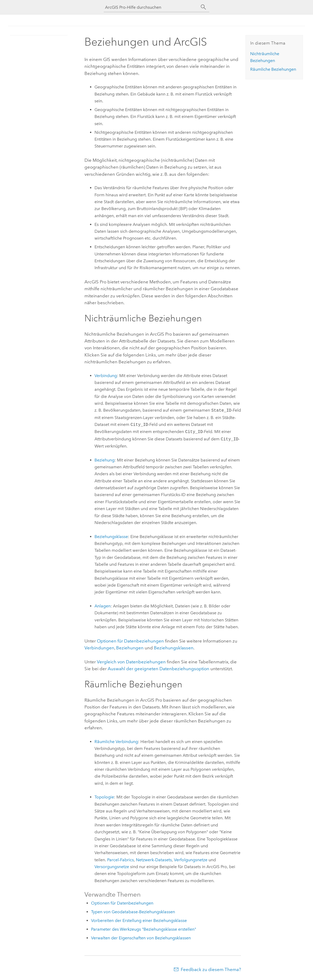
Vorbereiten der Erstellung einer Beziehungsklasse (139, 920)
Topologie (104, 797)
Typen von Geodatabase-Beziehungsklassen (133, 912)
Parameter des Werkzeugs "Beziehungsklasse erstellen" (144, 929)
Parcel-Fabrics (120, 860)
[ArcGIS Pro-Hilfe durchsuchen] (151, 7)
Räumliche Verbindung (116, 742)
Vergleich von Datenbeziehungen (131, 662)
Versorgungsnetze (112, 867)
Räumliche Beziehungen (273, 69)
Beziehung (105, 460)
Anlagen (103, 606)
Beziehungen (130, 648)
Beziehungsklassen (174, 648)
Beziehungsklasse (111, 537)
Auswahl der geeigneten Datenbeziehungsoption (158, 669)
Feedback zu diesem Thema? (211, 969)
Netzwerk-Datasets (154, 860)
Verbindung (106, 376)
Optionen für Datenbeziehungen (130, 641)
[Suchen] (203, 7)
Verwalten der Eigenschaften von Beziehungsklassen (141, 938)
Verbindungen (99, 648)
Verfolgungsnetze (191, 860)
